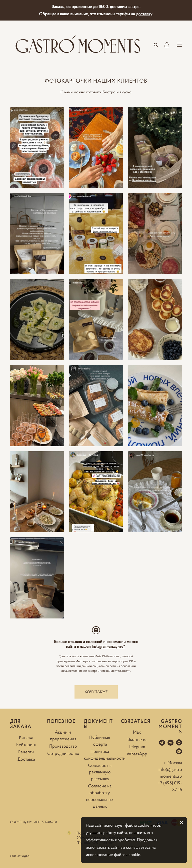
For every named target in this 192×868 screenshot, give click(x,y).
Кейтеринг (26, 745)
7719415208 (49, 822)
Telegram (137, 747)
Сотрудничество (63, 753)
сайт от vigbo (20, 856)
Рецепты (26, 752)
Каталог (26, 737)
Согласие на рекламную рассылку (100, 772)
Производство (63, 746)
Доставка (26, 759)
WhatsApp (137, 754)
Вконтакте (137, 739)
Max (137, 732)
